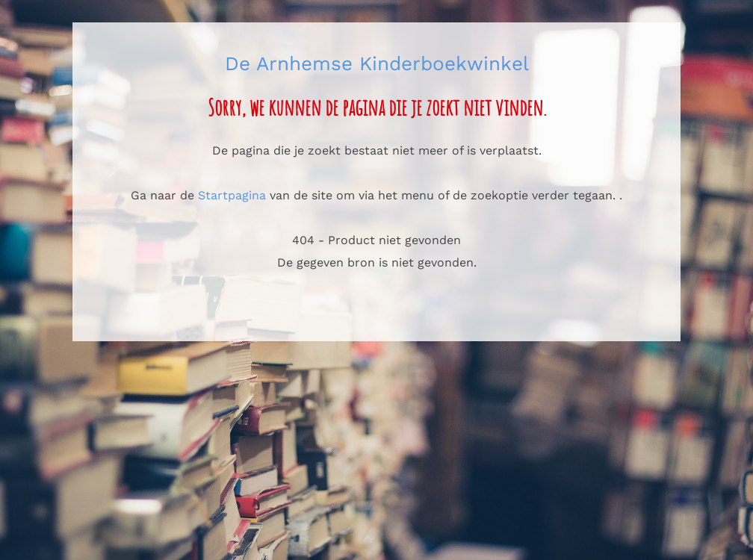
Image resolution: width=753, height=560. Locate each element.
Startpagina (232, 195)
